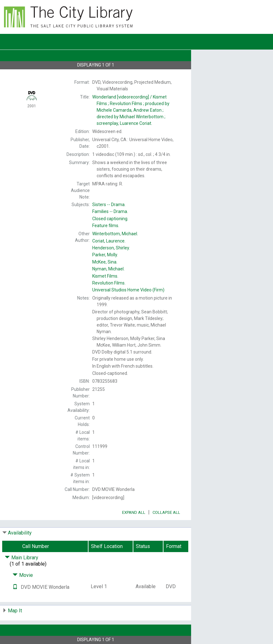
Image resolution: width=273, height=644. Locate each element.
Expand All (134, 512)
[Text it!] (15, 587)
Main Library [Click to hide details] (21, 558)
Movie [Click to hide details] (23, 575)
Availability (20, 533)
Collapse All (166, 512)
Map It (15, 611)
